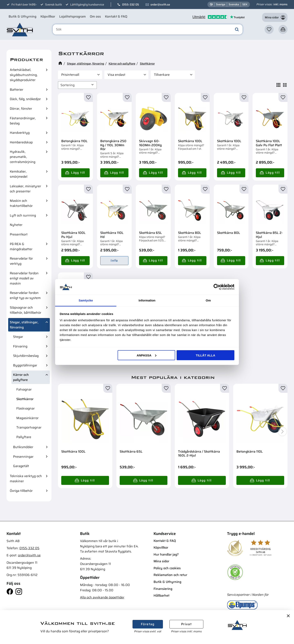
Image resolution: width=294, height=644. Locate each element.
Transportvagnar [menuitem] (29, 427)
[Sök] (237, 29)
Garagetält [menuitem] (21, 466)
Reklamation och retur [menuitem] (170, 575)
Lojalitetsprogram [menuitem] (72, 16)
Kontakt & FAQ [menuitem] (116, 16)
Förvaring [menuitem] (20, 346)
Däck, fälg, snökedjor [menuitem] (25, 99)
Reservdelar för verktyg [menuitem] (21, 261)
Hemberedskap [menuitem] (21, 142)
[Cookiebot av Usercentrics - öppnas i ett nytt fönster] (217, 287)
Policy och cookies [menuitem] (167, 568)
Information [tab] (147, 300)
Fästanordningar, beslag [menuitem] (23, 121)
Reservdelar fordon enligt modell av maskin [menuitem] (24, 278)
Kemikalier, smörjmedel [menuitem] (19, 174)
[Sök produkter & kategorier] (148, 29)
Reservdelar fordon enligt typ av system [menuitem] (25, 295)
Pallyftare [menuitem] (24, 437)
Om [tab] (208, 300)
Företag (148, 624)
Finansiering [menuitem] (163, 589)
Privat (186, 624)
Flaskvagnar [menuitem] (26, 408)
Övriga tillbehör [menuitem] (21, 491)
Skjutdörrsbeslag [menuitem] (26, 356)
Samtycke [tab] (86, 300)
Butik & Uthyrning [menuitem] (22, 16)
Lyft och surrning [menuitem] (23, 215)
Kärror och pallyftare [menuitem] (21, 377)
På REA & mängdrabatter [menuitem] (21, 247)
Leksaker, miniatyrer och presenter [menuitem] (25, 189)
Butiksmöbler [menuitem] (23, 447)
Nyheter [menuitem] (16, 225)
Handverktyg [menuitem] (20, 133)
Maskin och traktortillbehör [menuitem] (21, 203)
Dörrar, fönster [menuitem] (21, 109)
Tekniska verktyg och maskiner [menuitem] (26, 479)
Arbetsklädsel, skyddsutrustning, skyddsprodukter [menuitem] (24, 75)
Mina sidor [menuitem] (161, 561)
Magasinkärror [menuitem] (27, 418)
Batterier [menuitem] (17, 90)
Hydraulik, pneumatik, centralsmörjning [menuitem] (23, 157)
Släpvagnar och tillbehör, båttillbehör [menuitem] (26, 310)
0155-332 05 (131, 4)
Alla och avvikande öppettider (102, 597)
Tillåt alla (205, 355)
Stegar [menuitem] (18, 337)
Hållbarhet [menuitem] (161, 595)
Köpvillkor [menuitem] (48, 16)
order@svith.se (160, 4)
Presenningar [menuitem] (23, 457)
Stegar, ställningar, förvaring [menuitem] (24, 325)
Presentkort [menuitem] (19, 234)
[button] (269, 29)
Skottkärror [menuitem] (25, 399)
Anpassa (146, 355)
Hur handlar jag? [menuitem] (166, 554)
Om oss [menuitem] (95, 16)
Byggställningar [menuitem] (25, 365)
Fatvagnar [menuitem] (24, 389)
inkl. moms (280, 4)
